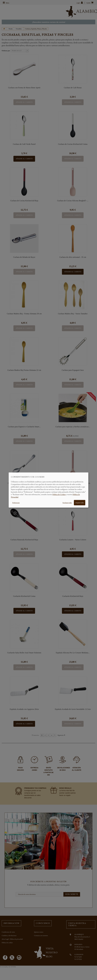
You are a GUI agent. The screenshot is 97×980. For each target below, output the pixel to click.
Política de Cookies (59, 494)
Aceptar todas (80, 503)
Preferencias (16, 503)
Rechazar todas (67, 503)
